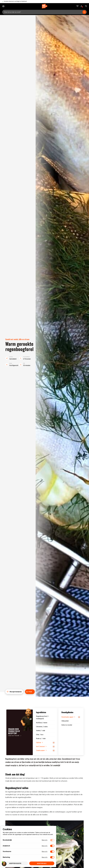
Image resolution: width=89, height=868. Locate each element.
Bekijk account (82, 6)
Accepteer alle (42, 863)
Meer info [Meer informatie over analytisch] (45, 846)
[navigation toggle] (85, 6)
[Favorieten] (77, 6)
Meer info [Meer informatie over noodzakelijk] (45, 840)
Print (29, 692)
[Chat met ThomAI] (20, 732)
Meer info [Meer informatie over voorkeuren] (45, 852)
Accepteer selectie (15, 863)
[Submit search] (84, 12)
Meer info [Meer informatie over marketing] (45, 857)
